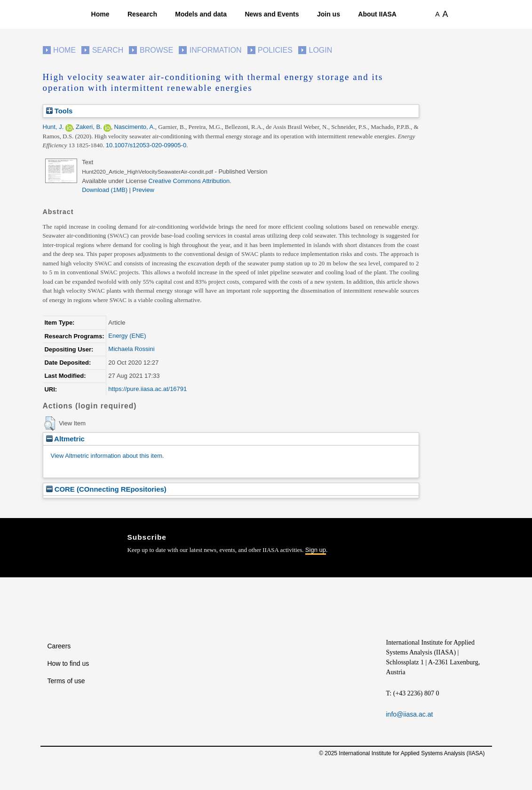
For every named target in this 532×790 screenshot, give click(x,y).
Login (321, 50)
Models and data (201, 14)
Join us (329, 14)
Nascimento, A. (134, 127)
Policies (275, 50)
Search (108, 50)
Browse (156, 50)
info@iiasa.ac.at (410, 714)
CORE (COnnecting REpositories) (106, 489)
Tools (60, 111)
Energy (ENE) (127, 336)
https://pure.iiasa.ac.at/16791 (147, 389)
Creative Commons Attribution (189, 181)
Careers (59, 646)
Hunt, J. (53, 127)
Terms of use (66, 681)
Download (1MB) (105, 190)
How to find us (68, 663)
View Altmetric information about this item (107, 456)
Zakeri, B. (89, 127)
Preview (143, 190)
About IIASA (377, 14)
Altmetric (65, 439)
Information (216, 50)
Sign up (316, 550)
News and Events (272, 14)
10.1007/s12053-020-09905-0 (146, 145)
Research (142, 14)
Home (100, 14)
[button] (50, 423)
